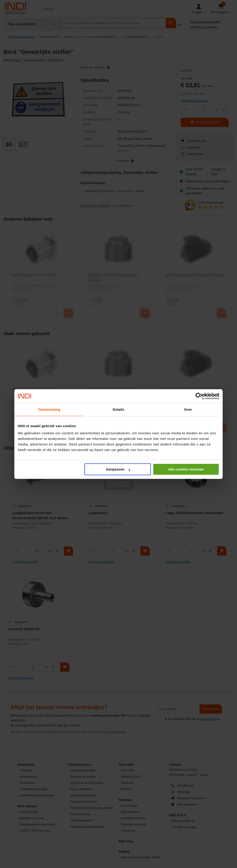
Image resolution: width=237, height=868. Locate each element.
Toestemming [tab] (49, 409)
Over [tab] (188, 409)
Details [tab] (118, 409)
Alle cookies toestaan (186, 469)
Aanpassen (118, 469)
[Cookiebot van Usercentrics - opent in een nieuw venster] (199, 396)
